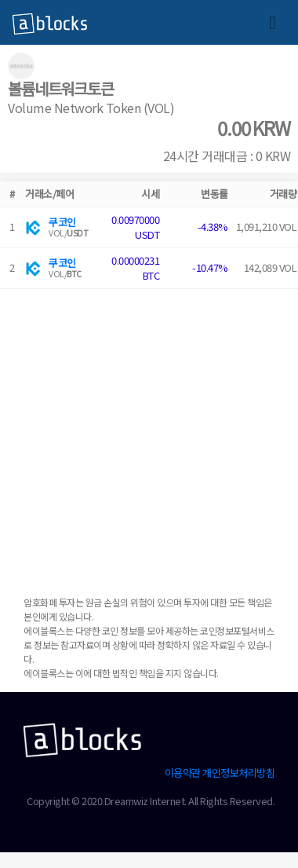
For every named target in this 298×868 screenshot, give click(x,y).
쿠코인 (62, 222)
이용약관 (183, 773)
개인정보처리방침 (238, 773)
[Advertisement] (147, 436)
